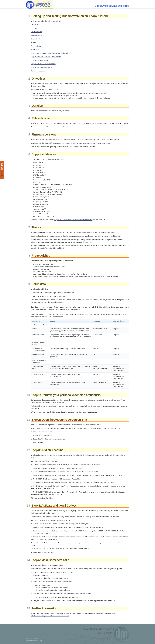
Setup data (35, 50)
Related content (37, 32)
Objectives (35, 25)
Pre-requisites (36, 46)
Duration (34, 28)
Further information (38, 71)
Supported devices (38, 39)
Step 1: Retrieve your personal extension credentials (50, 53)
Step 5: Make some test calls (41, 67)
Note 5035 (50, 123)
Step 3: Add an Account (39, 60)
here (54, 406)
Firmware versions (38, 35)
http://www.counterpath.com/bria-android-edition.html (74, 220)
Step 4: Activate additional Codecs (43, 64)
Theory (34, 42)
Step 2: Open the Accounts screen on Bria (46, 57)
